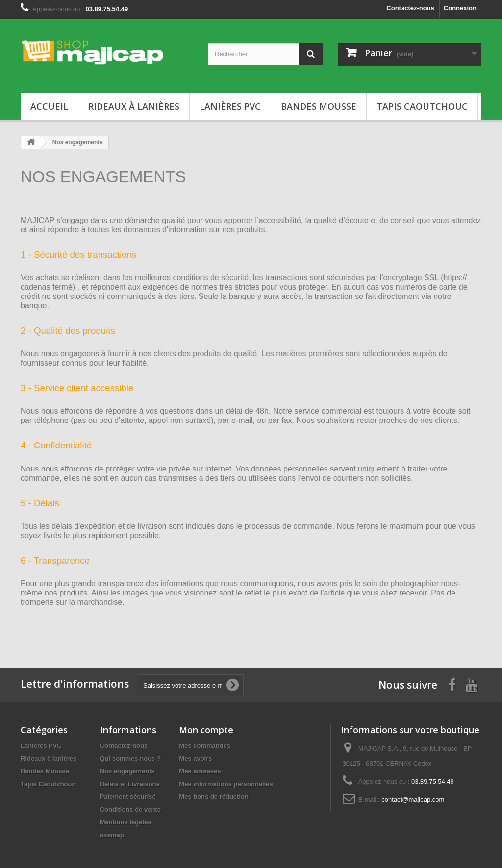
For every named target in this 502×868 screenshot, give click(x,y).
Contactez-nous (410, 8)
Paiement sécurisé (128, 797)
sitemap (112, 835)
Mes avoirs (195, 758)
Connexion (460, 8)
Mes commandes (205, 746)
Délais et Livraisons (130, 784)
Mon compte (206, 730)
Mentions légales (126, 822)
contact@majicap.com (413, 800)
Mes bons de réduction (214, 797)
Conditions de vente (130, 809)
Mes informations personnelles (226, 784)
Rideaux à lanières (134, 106)
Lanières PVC (230, 106)
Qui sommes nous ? (130, 758)
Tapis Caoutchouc (422, 106)
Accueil (49, 106)
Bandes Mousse (319, 106)
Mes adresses (200, 771)
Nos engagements (127, 771)
